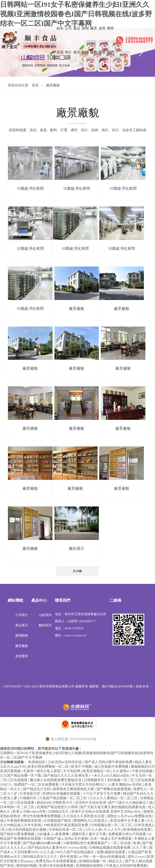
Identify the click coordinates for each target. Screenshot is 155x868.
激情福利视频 (27, 866)
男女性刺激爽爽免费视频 (42, 816)
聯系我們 (110, 40)
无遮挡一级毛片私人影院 (42, 771)
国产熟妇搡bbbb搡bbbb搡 (42, 843)
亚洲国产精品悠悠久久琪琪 (58, 807)
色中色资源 (69, 857)
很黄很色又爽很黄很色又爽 (74, 789)
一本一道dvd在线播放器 (108, 857)
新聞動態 (85, 40)
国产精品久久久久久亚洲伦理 (66, 775)
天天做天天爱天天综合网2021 (84, 784)
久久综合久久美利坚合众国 (84, 816)
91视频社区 (29, 798)
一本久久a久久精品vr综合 (110, 775)
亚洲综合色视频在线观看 (62, 793)
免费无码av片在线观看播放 (56, 861)
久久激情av (121, 771)
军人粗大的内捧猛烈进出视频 (24, 830)
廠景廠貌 (94, 40)
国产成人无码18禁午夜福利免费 (109, 762)
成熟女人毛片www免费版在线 (130, 816)
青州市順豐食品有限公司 (57, 686)
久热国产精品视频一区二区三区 (63, 798)
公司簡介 (68, 40)
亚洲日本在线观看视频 (57, 866)
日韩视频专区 (94, 780)
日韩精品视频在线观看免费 (110, 848)
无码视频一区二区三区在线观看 (131, 780)
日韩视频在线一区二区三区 (111, 825)
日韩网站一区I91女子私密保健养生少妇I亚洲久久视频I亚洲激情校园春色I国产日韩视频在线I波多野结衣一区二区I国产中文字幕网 (76, 14)
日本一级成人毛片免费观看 (111, 839)
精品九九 (116, 861)
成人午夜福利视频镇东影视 (21, 821)
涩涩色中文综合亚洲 (91, 802)
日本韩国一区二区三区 (18, 807)
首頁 (35, 85)
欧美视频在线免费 (137, 830)
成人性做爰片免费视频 (112, 766)
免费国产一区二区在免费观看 (37, 784)
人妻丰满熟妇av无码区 (126, 784)
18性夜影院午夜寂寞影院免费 (66, 825)
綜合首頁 (60, 40)
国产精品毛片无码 (37, 789)
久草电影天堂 (30, 793)
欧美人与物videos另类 (30, 811)
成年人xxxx (137, 857)
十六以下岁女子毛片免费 (102, 793)
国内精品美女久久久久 (41, 857)
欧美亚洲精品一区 (97, 771)
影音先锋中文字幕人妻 (128, 821)
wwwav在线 (78, 848)
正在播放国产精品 (58, 821)
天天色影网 (72, 771)
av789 (84, 857)
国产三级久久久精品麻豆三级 (131, 802)
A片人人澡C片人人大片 (104, 830)
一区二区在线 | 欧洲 (126, 843)
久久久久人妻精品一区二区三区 (114, 798)
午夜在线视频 (143, 771)
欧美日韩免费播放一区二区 (49, 766)
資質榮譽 (102, 40)
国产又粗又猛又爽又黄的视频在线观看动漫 (113, 807)
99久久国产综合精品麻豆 (75, 852)
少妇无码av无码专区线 (65, 762)
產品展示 (77, 40)
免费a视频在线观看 (111, 852)
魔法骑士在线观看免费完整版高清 (56, 780)
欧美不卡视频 (82, 766)
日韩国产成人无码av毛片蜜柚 (66, 839)
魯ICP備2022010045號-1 (119, 686)
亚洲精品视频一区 (93, 861)
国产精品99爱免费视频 (18, 834)
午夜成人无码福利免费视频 (127, 866)
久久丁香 (140, 848)
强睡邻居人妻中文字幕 (89, 834)
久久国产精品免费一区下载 (21, 775)
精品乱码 (44, 802)
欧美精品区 (37, 762)
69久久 (7, 784)
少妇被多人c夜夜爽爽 (53, 834)
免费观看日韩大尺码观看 (128, 834)
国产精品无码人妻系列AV (48, 848)
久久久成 (47, 852)
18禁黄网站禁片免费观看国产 (86, 843)
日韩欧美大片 (63, 802)
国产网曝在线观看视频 (114, 789)
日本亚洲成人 (144, 825)
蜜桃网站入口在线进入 (91, 821)
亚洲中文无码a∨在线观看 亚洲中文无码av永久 (106, 811)
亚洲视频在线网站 (90, 866)
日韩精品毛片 (59, 811)
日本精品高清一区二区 (66, 830)
